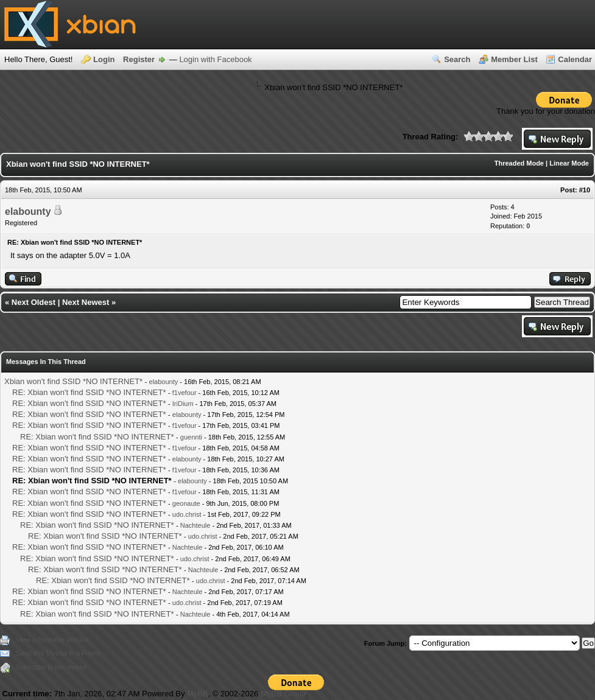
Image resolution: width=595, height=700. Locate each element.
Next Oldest (33, 302)
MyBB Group (283, 694)
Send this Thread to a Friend (58, 653)
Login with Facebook (215, 59)
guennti (191, 437)
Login (104, 59)
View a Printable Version (52, 640)
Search (457, 59)
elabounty (28, 212)
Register (139, 59)
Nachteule (195, 525)
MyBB (198, 694)
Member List (514, 59)
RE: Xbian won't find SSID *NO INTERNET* (89, 392)
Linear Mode (569, 163)
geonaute (186, 503)
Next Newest (86, 302)
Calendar (575, 59)
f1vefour (185, 393)
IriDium (183, 404)
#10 (585, 190)
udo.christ (187, 514)
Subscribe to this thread (51, 667)
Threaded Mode (519, 163)
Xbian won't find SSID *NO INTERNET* (73, 381)
